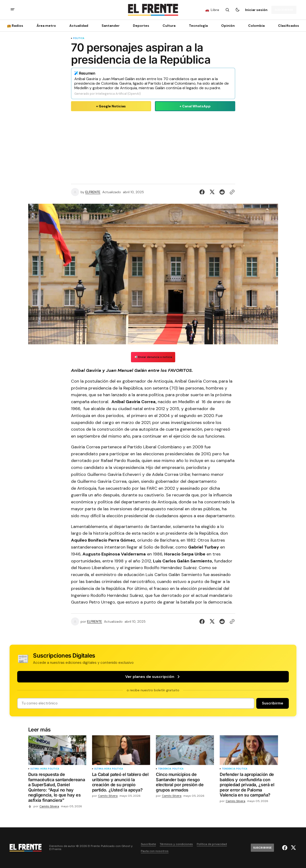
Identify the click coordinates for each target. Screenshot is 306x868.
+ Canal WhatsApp (195, 106)
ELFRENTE (93, 192)
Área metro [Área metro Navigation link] (46, 26)
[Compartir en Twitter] (212, 192)
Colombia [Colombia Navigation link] (256, 26)
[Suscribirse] (284, 10)
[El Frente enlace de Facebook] (285, 848)
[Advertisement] (153, 147)
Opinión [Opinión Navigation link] (228, 26)
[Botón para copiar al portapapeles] (231, 192)
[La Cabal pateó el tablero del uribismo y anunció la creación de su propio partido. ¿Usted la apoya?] (121, 783)
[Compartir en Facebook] (203, 192)
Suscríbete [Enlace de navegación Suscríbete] (148, 844)
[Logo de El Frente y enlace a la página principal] (153, 10)
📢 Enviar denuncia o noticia (153, 357)
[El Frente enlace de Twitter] (293, 848)
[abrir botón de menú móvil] (13, 10)
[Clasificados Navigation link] (287, 26)
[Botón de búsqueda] (227, 10)
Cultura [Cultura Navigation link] (169, 26)
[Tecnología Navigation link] (198, 26)
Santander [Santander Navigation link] (111, 26)
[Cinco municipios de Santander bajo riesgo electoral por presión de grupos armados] (185, 783)
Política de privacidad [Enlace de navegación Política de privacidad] (212, 844)
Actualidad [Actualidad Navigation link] (79, 26)
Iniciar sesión (256, 10)
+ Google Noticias (111, 106)
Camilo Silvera (49, 806)
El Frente (55, 849)
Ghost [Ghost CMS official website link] (126, 846)
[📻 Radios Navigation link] (16, 26)
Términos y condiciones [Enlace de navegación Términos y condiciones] (176, 844)
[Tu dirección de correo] (136, 703)
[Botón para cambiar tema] (237, 10)
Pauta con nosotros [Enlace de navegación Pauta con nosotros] (155, 851)
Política (79, 38)
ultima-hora (39, 769)
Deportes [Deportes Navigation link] (141, 26)
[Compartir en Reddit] (222, 192)
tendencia (165, 769)
